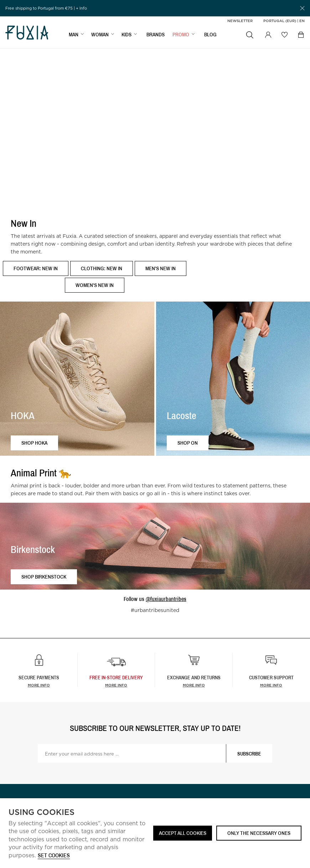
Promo (181, 34)
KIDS (126, 34)
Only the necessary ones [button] (259, 833)
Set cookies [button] (54, 856)
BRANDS (156, 34)
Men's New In (161, 268)
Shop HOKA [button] (34, 443)
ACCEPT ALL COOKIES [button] (183, 833)
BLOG (210, 34)
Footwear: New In (36, 268)
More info (39, 685)
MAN (74, 34)
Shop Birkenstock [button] (44, 577)
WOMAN (100, 34)
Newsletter (240, 21)
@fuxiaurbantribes (166, 599)
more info (116, 685)
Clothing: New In (102, 268)
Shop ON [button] (188, 443)
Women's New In (95, 285)
